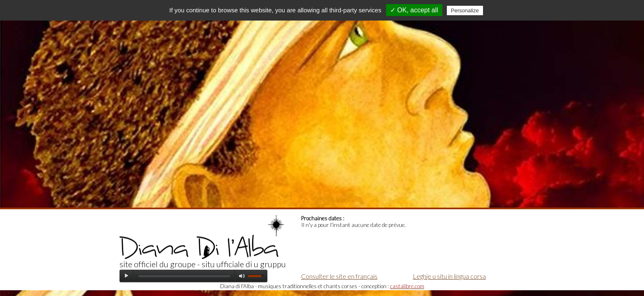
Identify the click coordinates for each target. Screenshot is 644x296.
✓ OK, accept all (414, 10)
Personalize (465, 10)
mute (242, 276)
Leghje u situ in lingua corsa (449, 276)
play (126, 276)
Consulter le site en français (339, 276)
